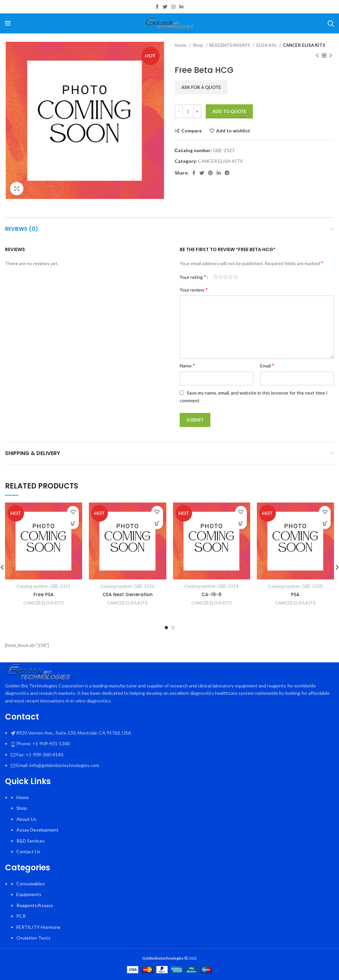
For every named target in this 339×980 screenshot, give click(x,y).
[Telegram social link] (227, 173)
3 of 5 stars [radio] (226, 277)
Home (181, 45)
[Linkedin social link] (181, 7)
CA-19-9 (211, 594)
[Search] (331, 23)
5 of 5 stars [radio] (236, 277)
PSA (295, 594)
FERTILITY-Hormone (38, 927)
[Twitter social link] (165, 7)
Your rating (193, 277)
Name (187, 365)
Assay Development (37, 830)
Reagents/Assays (35, 905)
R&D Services (31, 841)
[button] (73, 523)
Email (267, 365)
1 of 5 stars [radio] (216, 277)
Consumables (31, 884)
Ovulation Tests (33, 938)
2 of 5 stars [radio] (221, 277)
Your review (194, 289)
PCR (21, 916)
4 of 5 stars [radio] (231, 277)
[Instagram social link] (173, 7)
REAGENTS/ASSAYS (230, 45)
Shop (198, 45)
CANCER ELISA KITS (304, 45)
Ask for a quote (201, 87)
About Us (26, 819)
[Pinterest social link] (210, 173)
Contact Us (28, 851)
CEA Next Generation (127, 594)
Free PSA (44, 594)
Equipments (29, 894)
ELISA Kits (267, 45)
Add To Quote (229, 111)
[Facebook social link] (157, 7)
